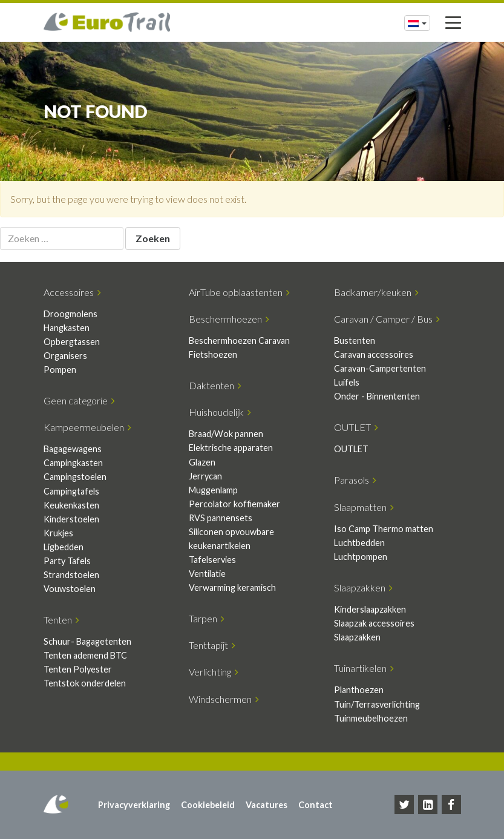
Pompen (60, 370)
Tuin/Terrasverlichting (377, 704)
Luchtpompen (361, 557)
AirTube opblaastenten (239, 292)
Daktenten (215, 385)
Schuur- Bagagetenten (87, 641)
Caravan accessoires (374, 354)
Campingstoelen (75, 477)
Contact (316, 805)
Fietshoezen (213, 354)
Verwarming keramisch (232, 587)
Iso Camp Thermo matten (384, 529)
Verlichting (214, 672)
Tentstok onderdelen (85, 683)
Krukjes (58, 533)
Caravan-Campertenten (380, 368)
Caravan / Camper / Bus (387, 319)
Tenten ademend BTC (85, 655)
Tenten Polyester (78, 669)
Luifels (347, 382)
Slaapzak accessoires (374, 623)
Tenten (61, 620)
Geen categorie (79, 400)
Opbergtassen (72, 342)
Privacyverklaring (134, 805)
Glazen (202, 462)
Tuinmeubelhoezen (371, 718)
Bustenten (355, 341)
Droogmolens (70, 314)
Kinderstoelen (71, 519)
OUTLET (356, 427)
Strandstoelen (71, 575)
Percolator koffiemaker (234, 504)
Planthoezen (359, 690)
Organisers (65, 356)
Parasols (355, 480)
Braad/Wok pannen (226, 434)
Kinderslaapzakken (370, 609)
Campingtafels (71, 491)
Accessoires (72, 292)
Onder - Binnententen (377, 396)
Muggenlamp (213, 490)
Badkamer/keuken (376, 292)
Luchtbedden (359, 543)
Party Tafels (67, 561)
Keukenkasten (71, 505)
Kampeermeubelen (87, 427)
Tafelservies (212, 560)
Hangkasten (67, 328)
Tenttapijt (212, 645)
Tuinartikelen (364, 668)
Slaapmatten (364, 507)
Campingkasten (73, 463)
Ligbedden (64, 547)
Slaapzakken (363, 587)
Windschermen (224, 699)
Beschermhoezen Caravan (239, 341)
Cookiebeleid (208, 805)
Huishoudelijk (220, 412)
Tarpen (207, 618)
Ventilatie (207, 574)
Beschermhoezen (229, 319)
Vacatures (267, 805)
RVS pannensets (221, 518)
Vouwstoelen (70, 589)
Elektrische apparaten (231, 448)
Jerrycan (205, 476)
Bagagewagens (73, 449)
